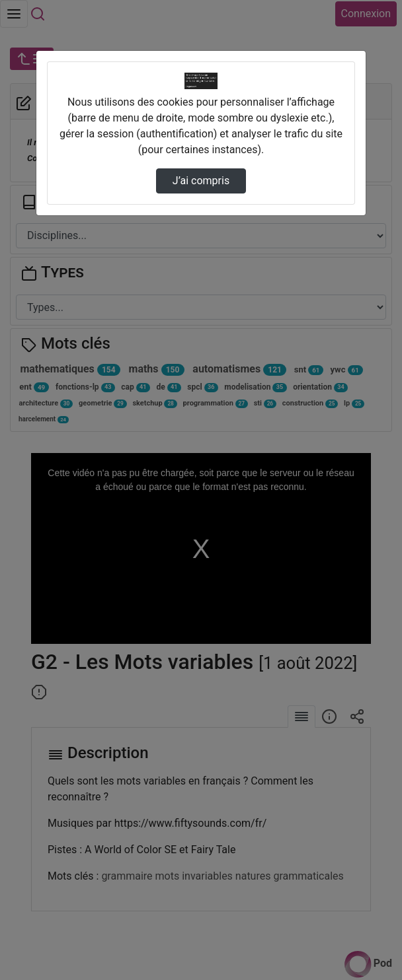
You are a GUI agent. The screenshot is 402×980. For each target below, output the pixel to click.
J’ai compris (201, 181)
